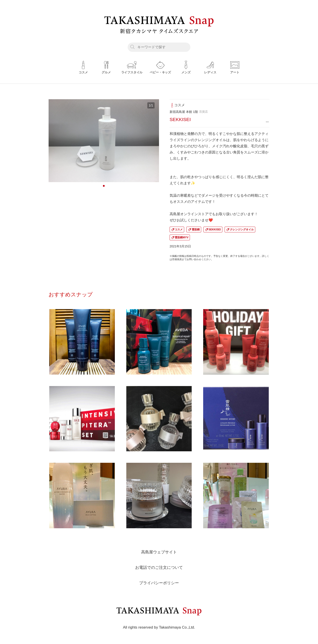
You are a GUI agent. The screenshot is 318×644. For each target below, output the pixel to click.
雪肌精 (196, 230)
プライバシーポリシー (159, 583)
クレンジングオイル (242, 230)
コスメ (179, 230)
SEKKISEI (215, 230)
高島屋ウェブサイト (159, 552)
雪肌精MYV (182, 237)
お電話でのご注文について (159, 567)
